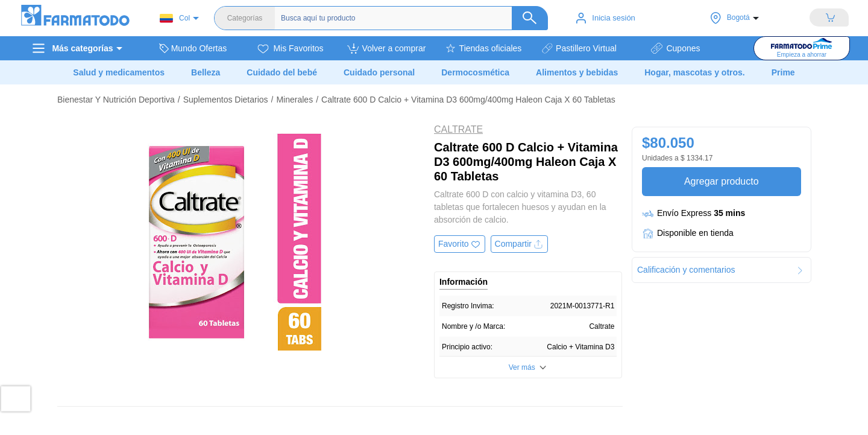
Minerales (294, 100)
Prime (783, 72)
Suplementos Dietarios (226, 100)
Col (175, 18)
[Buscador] (408, 18)
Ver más (522, 367)
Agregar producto (721, 181)
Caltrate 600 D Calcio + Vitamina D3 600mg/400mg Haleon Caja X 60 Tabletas (468, 100)
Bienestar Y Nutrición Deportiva (116, 100)
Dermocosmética (475, 72)
